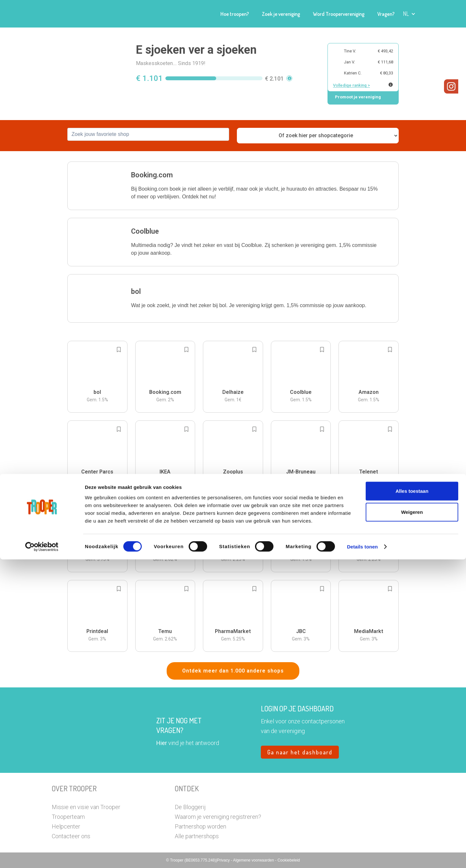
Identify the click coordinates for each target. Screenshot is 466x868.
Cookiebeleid (288, 860)
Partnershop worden (200, 826)
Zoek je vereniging (281, 14)
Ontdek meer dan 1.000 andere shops (233, 671)
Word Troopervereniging (339, 14)
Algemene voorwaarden (254, 860)
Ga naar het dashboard (300, 752)
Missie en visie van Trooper (86, 807)
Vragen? (386, 14)
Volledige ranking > (351, 85)
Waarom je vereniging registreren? (218, 817)
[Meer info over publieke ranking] (391, 85)
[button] (409, 14)
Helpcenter (66, 826)
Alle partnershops (197, 836)
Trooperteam (68, 817)
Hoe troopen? (235, 14)
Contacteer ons (71, 836)
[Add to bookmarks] (119, 350)
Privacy (224, 860)
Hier (162, 743)
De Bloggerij (190, 807)
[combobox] (148, 134)
